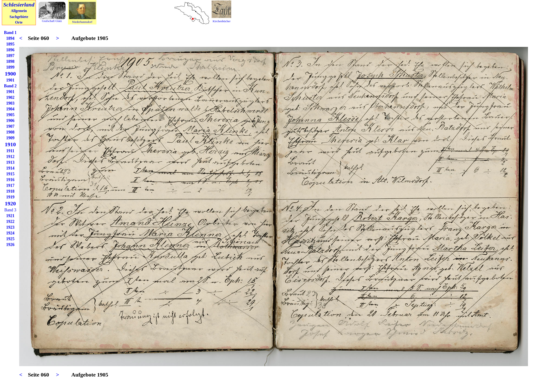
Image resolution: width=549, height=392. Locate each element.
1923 (10, 227)
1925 (10, 239)
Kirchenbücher (221, 21)
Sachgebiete (19, 17)
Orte (19, 22)
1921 (10, 216)
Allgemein (19, 11)
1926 (10, 245)
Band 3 (10, 210)
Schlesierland (19, 5)
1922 (10, 222)
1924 (10, 233)
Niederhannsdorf (82, 22)
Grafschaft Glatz (52, 21)
